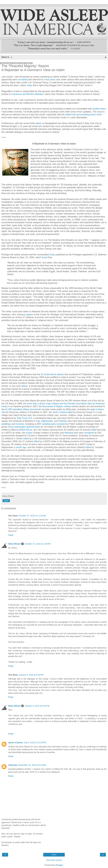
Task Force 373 (24, 418)
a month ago (20, 447)
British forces (26, 430)
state (30, 85)
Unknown (13, 765)
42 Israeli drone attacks (52, 374)
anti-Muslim (28, 94)
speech (29, 314)
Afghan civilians (64, 406)
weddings (6, 424)
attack (38, 123)
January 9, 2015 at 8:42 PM (31, 675)
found (45, 257)
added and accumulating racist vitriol (83, 115)
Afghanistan (47, 421)
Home (54, 855)
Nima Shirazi (14, 544)
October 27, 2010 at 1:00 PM (38, 544)
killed (94, 430)
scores (29, 433)
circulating (23, 80)
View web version (54, 860)
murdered (89, 433)
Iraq (38, 421)
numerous (17, 94)
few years (50, 80)
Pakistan (63, 421)
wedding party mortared (54, 424)
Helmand (69, 433)
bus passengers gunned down (25, 427)
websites (39, 94)
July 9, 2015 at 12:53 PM (35, 743)
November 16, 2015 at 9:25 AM (32, 765)
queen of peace (16, 743)
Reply (11, 535)
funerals (20, 424)
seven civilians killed (63, 412)
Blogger (59, 865)
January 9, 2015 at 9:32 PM (37, 706)
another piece (99, 109)
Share (6, 501)
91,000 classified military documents (23, 409)
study (52, 255)
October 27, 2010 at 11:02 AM (32, 516)
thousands (48, 406)
